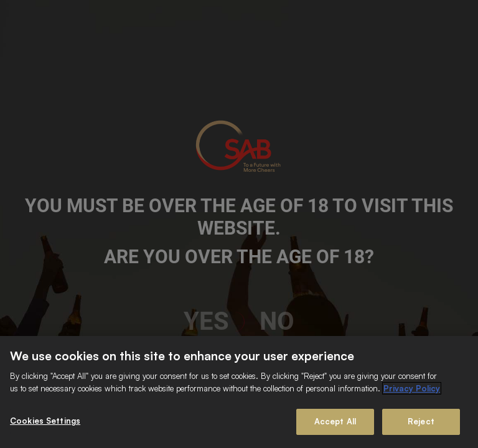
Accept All (335, 421)
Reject (421, 421)
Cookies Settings (45, 421)
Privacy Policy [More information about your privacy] (412, 388)
